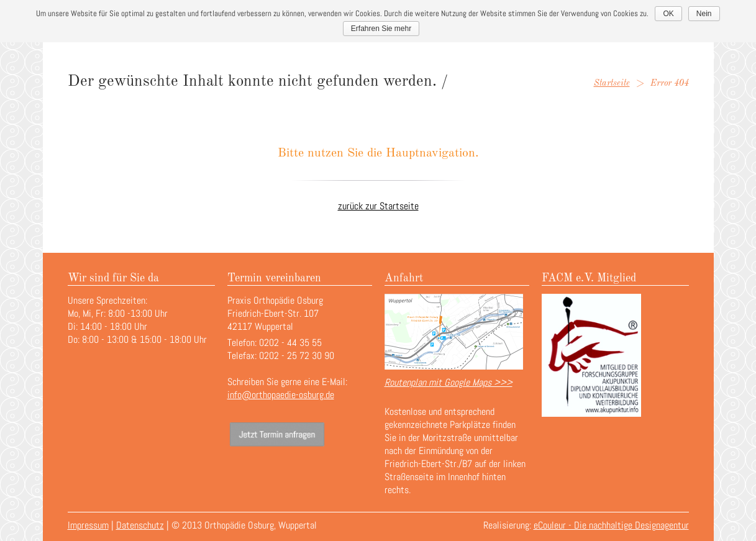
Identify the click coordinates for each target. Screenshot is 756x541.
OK (668, 14)
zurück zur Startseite (378, 206)
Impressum (88, 525)
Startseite (612, 83)
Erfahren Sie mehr (381, 29)
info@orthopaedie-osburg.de (281, 395)
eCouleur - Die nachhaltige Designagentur (611, 525)
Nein (704, 14)
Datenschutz (140, 525)
